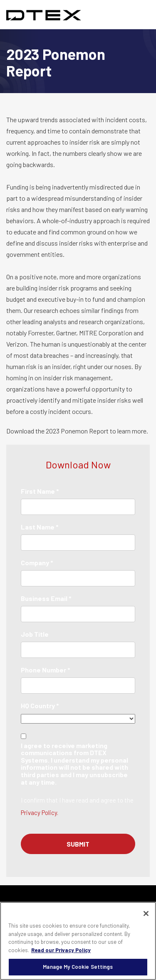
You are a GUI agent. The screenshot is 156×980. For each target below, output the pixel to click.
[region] (78, 941)
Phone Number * (46, 670)
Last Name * (40, 527)
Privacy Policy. (40, 813)
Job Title (35, 634)
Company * (37, 563)
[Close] (146, 914)
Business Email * (46, 598)
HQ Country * (40, 705)
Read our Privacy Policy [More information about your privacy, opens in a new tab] (61, 950)
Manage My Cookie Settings (78, 967)
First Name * (40, 491)
